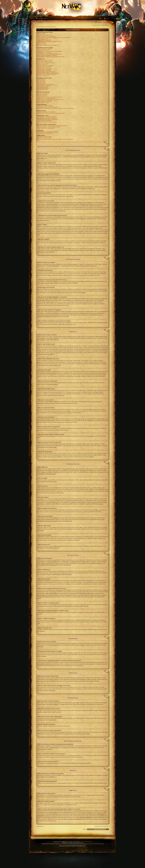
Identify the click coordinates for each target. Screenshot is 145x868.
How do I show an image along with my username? (49, 54)
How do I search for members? (44, 121)
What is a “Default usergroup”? (44, 101)
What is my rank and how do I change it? (47, 55)
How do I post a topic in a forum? (45, 60)
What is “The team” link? (43, 102)
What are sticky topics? (42, 87)
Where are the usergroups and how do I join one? (49, 97)
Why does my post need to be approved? (47, 74)
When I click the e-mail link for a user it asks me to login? (51, 57)
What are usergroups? (42, 96)
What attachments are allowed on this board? (48, 132)
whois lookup (76, 812)
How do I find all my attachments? (45, 133)
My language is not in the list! (44, 53)
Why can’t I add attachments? (44, 69)
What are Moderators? (42, 95)
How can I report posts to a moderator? (46, 72)
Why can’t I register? (42, 44)
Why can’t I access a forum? (44, 68)
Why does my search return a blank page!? (47, 119)
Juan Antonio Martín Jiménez (86, 842)
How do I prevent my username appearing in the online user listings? (54, 38)
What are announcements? (43, 86)
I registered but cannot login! (44, 40)
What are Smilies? (41, 82)
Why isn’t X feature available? (44, 138)
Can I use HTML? (41, 81)
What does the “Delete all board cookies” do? (48, 45)
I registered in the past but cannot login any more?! (49, 41)
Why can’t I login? (41, 34)
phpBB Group (81, 795)
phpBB (66, 846)
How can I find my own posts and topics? (47, 122)
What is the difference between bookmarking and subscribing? (52, 126)
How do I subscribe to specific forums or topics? (49, 127)
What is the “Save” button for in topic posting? (48, 73)
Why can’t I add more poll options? (45, 65)
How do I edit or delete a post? (44, 62)
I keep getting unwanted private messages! (47, 107)
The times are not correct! (43, 50)
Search (107, 19)
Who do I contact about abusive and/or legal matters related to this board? (55, 139)
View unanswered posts (41, 27)
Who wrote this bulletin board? (44, 137)
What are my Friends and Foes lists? (46, 112)
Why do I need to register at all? (45, 35)
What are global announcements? (45, 84)
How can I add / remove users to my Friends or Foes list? (51, 113)
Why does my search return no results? (46, 118)
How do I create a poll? (42, 64)
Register (44, 19)
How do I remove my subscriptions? (46, 128)
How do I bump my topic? (43, 76)
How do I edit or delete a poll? (44, 67)
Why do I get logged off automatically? (46, 36)
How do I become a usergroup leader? (46, 98)
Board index (40, 23)
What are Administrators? (43, 93)
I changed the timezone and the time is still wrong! (49, 51)
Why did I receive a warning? (44, 71)
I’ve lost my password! (42, 39)
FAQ (102, 19)
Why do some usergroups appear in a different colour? (50, 100)
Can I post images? (42, 83)
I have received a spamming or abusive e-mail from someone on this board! (55, 108)
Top (38, 160)
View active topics (52, 27)
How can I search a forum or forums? (46, 117)
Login (39, 19)
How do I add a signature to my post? (46, 63)
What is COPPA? (41, 43)
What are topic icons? (42, 90)
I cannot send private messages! (45, 106)
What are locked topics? (43, 88)
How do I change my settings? (44, 49)
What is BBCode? (41, 79)
